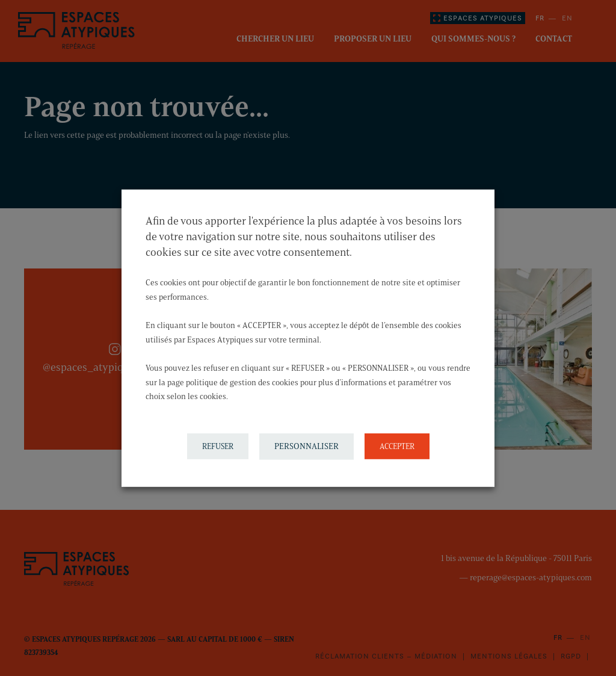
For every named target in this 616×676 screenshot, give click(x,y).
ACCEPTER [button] (397, 446)
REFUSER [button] (218, 446)
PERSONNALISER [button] (306, 446)
